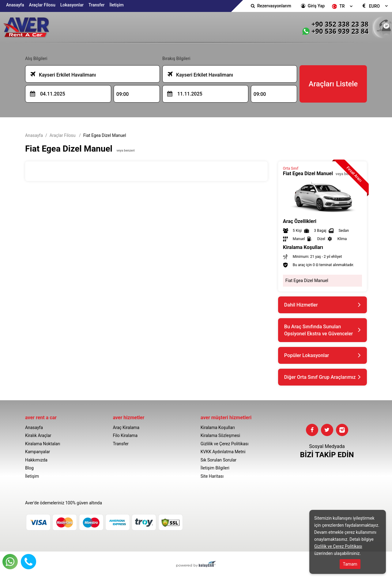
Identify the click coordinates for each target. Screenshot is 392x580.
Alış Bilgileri (36, 58)
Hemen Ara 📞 (28, 562)
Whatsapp (10, 562)
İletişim (116, 5)
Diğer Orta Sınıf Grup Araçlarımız (320, 377)
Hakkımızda (36, 460)
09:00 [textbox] (123, 94)
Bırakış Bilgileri (176, 58)
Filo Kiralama (125, 435)
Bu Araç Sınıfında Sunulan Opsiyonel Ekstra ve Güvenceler (318, 330)
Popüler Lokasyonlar (307, 355)
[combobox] (343, 6)
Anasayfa (15, 5)
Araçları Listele (333, 84)
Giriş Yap (316, 6)
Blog (29, 468)
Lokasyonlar (72, 5)
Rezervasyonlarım (274, 6)
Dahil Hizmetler (301, 305)
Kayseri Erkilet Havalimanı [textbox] (63, 74)
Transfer (97, 5)
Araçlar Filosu (42, 5)
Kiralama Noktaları (43, 444)
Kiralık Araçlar (38, 435)
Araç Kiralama (126, 427)
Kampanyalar (38, 452)
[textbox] (343, 6)
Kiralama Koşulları (218, 427)
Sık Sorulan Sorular (219, 460)
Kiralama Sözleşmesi (220, 435)
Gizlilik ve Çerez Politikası (225, 444)
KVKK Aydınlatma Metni (223, 452)
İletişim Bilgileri (215, 468)
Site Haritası (212, 476)
